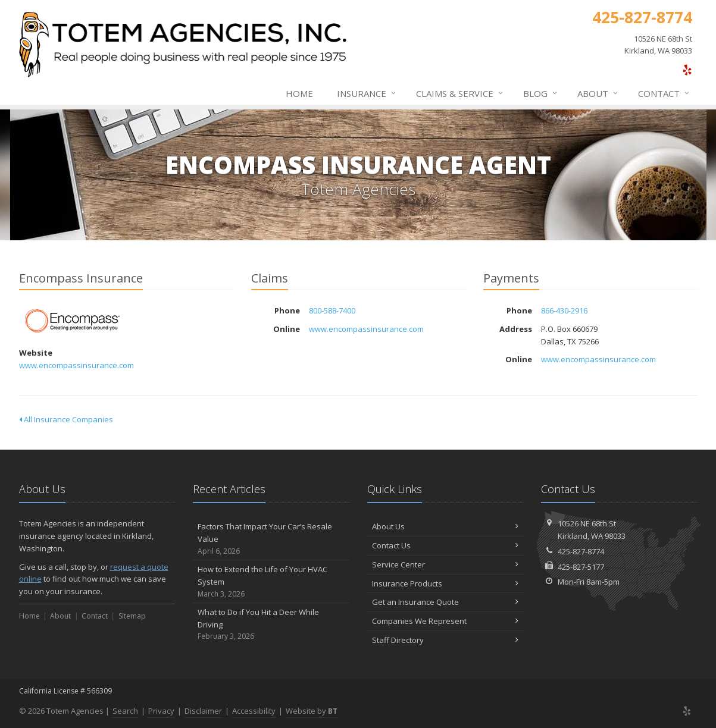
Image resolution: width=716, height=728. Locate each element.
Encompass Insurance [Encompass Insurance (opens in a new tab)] (72, 321)
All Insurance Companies (66, 419)
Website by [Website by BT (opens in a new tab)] (312, 711)
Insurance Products (445, 583)
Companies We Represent (445, 621)
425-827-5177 (581, 567)
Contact (664, 93)
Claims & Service (460, 93)
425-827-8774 (581, 551)
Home (299, 93)
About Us (445, 526)
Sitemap (132, 616)
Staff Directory (445, 640)
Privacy (161, 711)
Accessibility (254, 711)
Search (125, 711)
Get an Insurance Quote (445, 602)
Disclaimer (203, 711)
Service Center (445, 564)
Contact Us (445, 545)
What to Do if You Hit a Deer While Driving (271, 625)
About (598, 93)
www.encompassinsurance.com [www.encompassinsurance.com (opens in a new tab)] (76, 365)
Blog (541, 93)
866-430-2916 (564, 310)
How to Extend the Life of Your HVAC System (271, 582)
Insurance (367, 93)
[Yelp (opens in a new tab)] (687, 70)
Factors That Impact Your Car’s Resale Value (271, 539)
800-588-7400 (332, 310)
